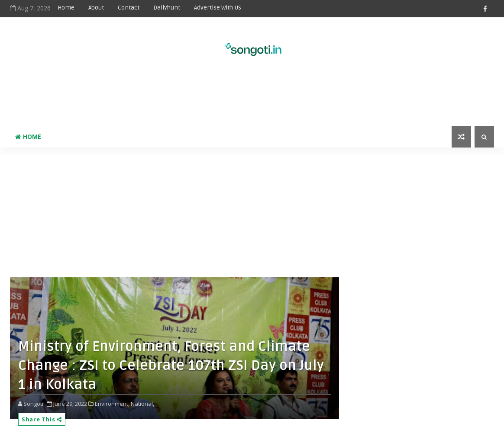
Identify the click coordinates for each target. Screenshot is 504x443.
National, (142, 404)
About (96, 8)
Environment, (112, 404)
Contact (129, 8)
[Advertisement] (252, 98)
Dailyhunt (167, 8)
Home (66, 8)
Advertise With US (218, 8)
